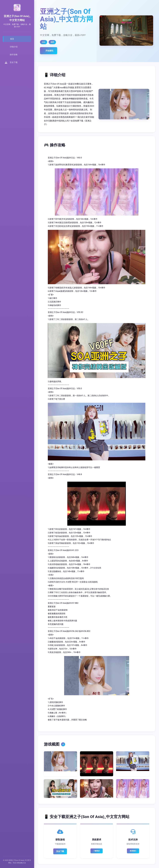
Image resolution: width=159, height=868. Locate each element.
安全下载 (60, 851)
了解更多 (97, 851)
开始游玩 (49, 51)
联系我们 (133, 851)
